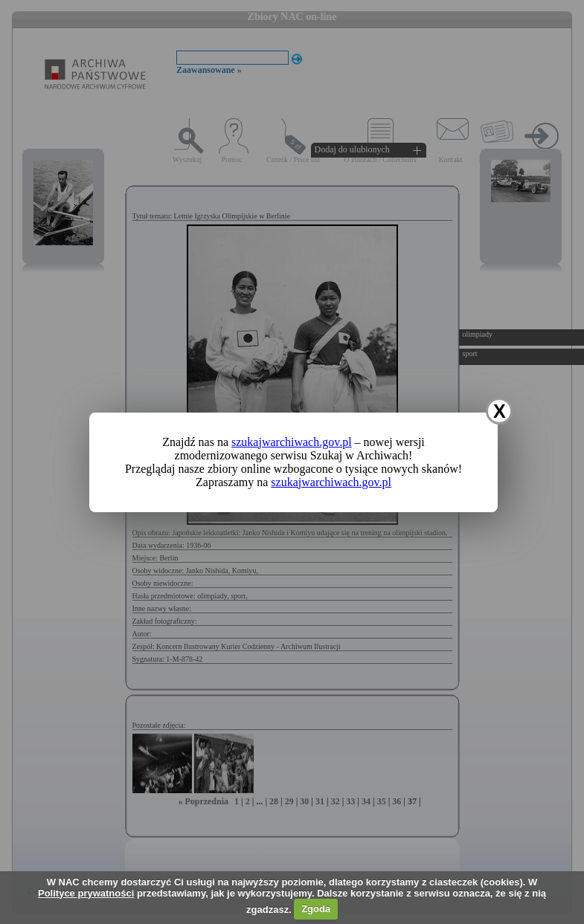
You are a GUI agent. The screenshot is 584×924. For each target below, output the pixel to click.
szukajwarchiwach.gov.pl (292, 442)
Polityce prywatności (86, 893)
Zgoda (316, 909)
